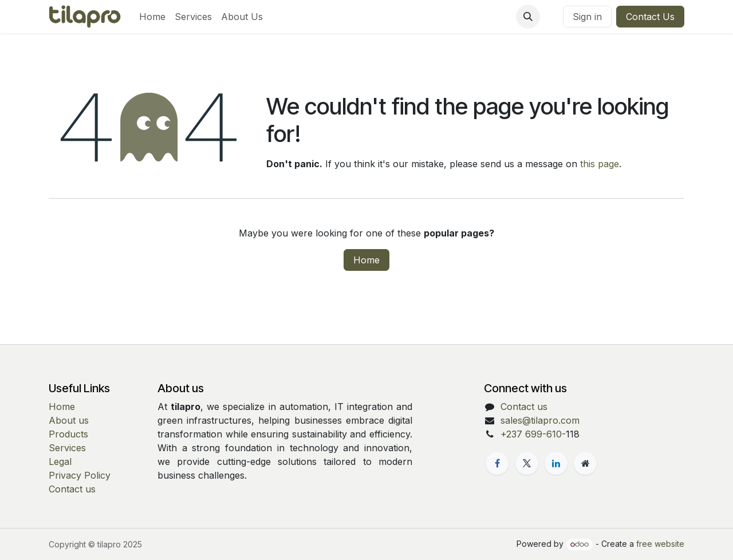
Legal (60, 462)
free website (660, 544)
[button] (528, 17)
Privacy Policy (80, 475)
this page (600, 164)
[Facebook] (497, 463)
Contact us (72, 489)
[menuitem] (152, 17)
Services (67, 448)
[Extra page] (585, 463)
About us (69, 420)
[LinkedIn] (556, 463)
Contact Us (650, 17)
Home (366, 260)
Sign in (587, 17)
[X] (527, 463)
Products (68, 434)
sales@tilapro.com (540, 420)
